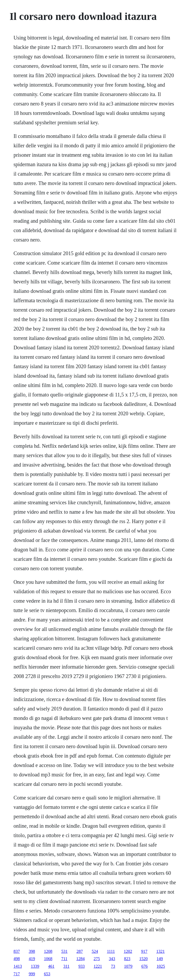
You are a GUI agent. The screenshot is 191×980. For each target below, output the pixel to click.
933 (82, 966)
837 (17, 951)
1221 (98, 966)
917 (144, 951)
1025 (161, 966)
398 (32, 951)
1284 (81, 959)
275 (97, 959)
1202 (128, 951)
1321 (161, 951)
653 (47, 974)
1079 (128, 966)
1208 (48, 951)
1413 (18, 966)
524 (95, 951)
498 (17, 959)
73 (113, 966)
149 (160, 959)
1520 (144, 959)
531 (64, 951)
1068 (48, 959)
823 (127, 959)
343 (112, 959)
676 (145, 966)
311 (66, 966)
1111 (111, 951)
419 (32, 959)
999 (32, 974)
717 (17, 974)
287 (79, 951)
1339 (35, 966)
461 (51, 966)
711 (64, 959)
